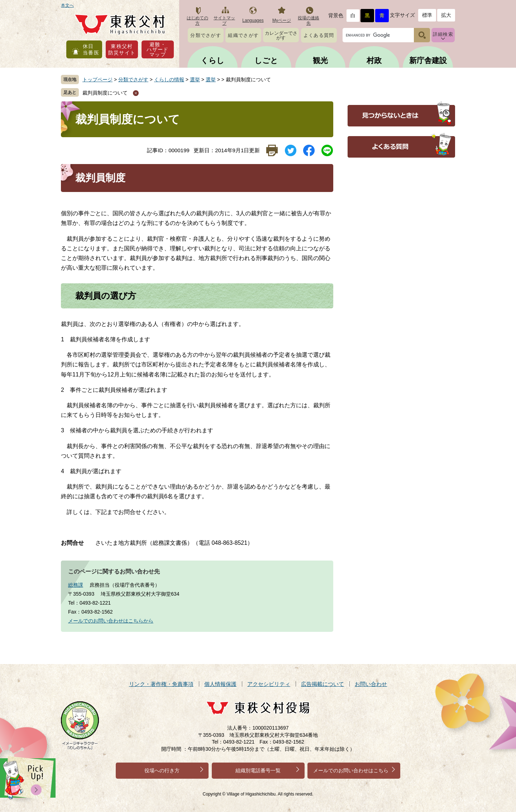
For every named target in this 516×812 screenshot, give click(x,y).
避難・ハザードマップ (158, 49)
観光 (320, 60)
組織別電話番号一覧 (258, 770)
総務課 (76, 585)
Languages (253, 20)
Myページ (282, 20)
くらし (212, 60)
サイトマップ (224, 21)
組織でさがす (243, 35)
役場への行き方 (162, 770)
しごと (266, 60)
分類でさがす (206, 35)
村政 (374, 60)
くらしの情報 (169, 80)
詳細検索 (443, 34)
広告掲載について (322, 684)
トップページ (97, 80)
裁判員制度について (105, 93)
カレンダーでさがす (281, 35)
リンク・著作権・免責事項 (161, 684)
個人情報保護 (220, 684)
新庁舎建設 (428, 60)
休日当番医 (91, 49)
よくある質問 (319, 35)
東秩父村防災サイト (122, 49)
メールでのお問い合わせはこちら (351, 770)
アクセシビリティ (269, 684)
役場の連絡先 (309, 21)
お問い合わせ (371, 684)
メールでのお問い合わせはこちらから (111, 621)
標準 (427, 15)
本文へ (67, 5)
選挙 (195, 80)
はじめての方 (197, 21)
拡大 (446, 15)
